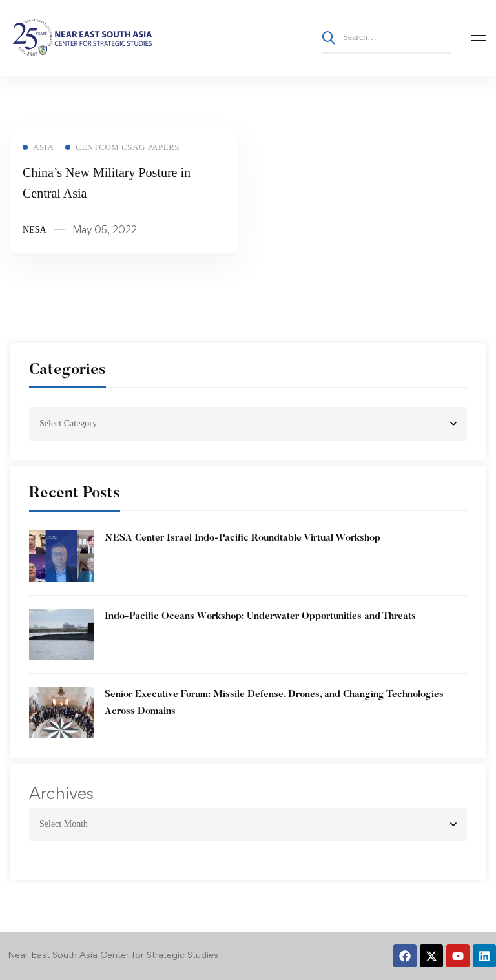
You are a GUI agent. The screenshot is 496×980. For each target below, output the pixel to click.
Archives (61, 793)
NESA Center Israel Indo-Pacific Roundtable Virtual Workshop (243, 538)
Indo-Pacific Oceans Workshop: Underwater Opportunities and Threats (260, 617)
